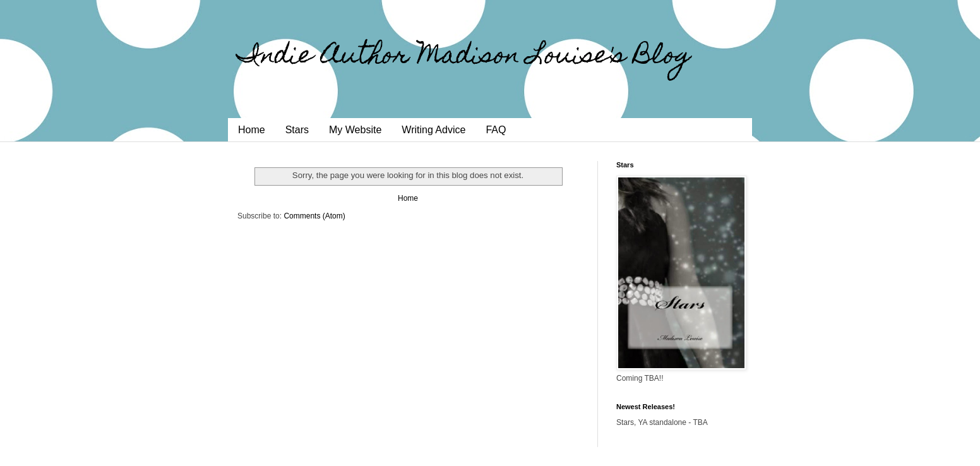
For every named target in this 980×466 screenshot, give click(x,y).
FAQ (496, 130)
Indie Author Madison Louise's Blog (464, 57)
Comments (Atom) (314, 216)
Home (252, 130)
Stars (297, 130)
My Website (355, 130)
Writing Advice (433, 130)
